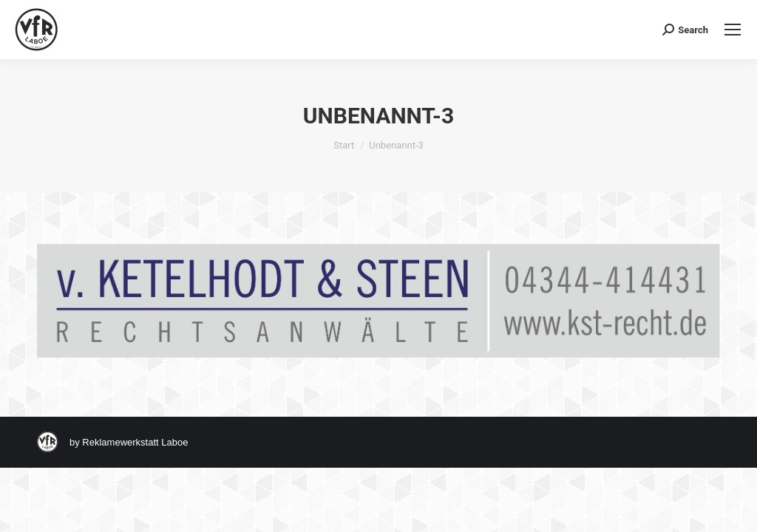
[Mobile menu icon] (733, 30)
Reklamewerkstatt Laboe (135, 442)
